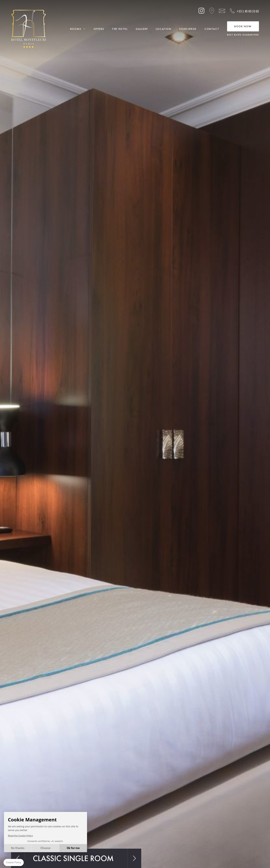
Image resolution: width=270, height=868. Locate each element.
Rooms (76, 29)
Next (134, 858)
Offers (99, 29)
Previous (18, 858)
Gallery (142, 29)
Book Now (243, 26)
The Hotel (120, 29)
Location (164, 29)
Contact (212, 29)
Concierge (188, 29)
